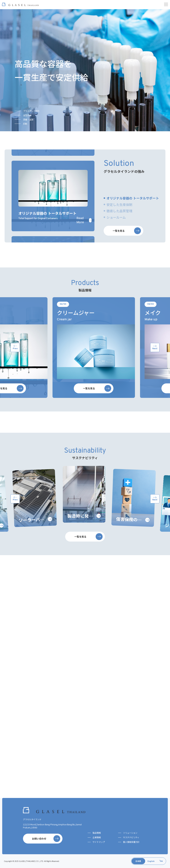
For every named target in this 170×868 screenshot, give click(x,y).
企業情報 (97, 837)
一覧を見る (127, 239)
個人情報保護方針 (131, 842)
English (151, 861)
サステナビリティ (131, 837)
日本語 (138, 861)
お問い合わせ (46, 839)
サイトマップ (99, 842)
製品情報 (97, 833)
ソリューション (130, 833)
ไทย (161, 861)
